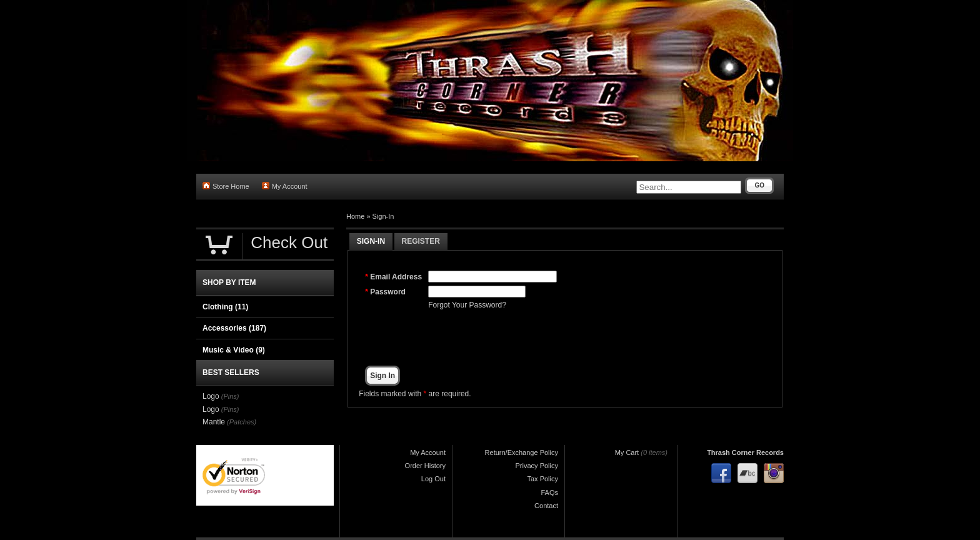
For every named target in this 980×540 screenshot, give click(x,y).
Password (388, 292)
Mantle (214, 422)
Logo (211, 396)
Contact (546, 506)
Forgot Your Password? (467, 305)
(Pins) (230, 396)
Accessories (234, 328)
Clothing (225, 307)
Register (421, 241)
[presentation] (523, 338)
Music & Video (234, 350)
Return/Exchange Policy (522, 452)
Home (355, 216)
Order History (425, 466)
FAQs (549, 492)
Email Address (396, 277)
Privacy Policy (537, 466)
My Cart (627, 452)
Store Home (226, 186)
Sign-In (383, 216)
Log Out (433, 479)
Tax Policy (542, 479)
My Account (285, 186)
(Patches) (242, 422)
